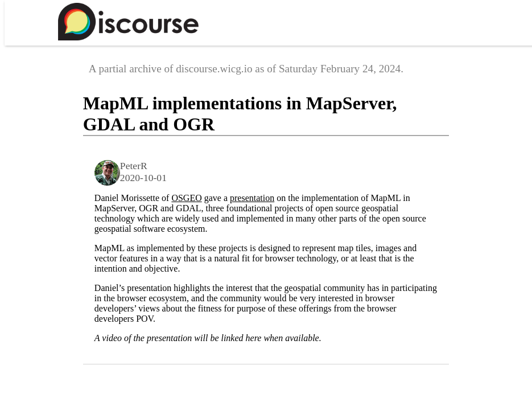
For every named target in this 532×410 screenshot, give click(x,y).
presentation (252, 198)
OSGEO (186, 198)
